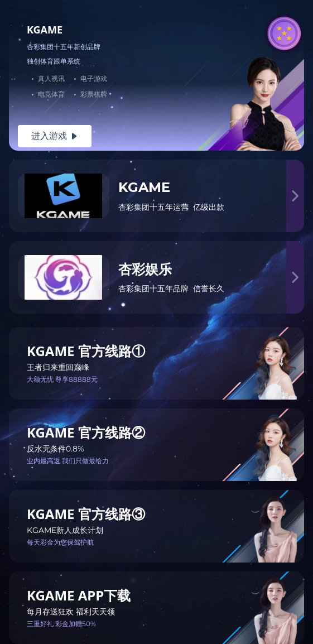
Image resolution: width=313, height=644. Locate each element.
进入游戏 (55, 136)
